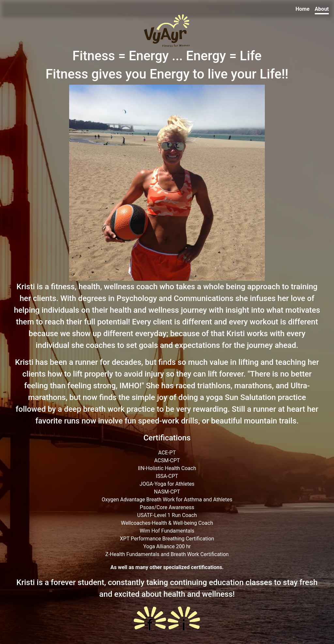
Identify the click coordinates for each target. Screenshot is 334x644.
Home (303, 9)
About (322, 9)
